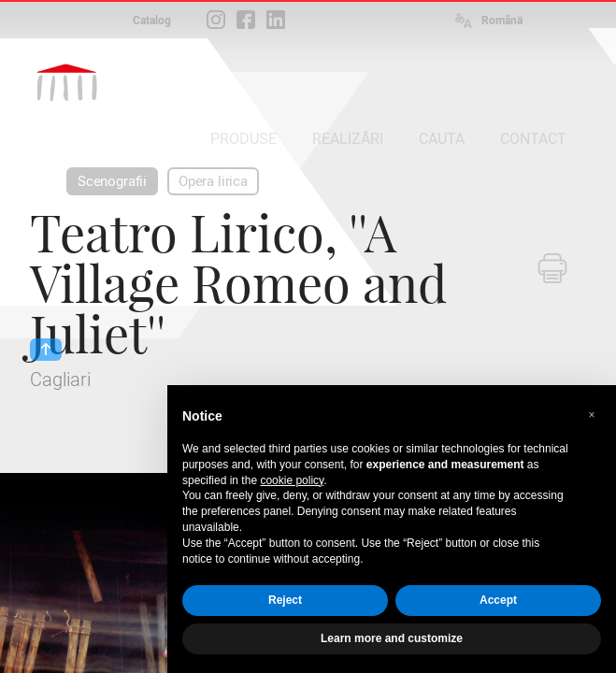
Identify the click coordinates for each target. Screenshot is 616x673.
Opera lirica (213, 181)
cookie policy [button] (292, 480)
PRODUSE (244, 139)
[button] (592, 415)
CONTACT (533, 139)
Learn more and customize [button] (392, 638)
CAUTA (442, 139)
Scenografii (112, 181)
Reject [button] (285, 600)
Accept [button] (498, 600)
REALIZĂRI (348, 139)
